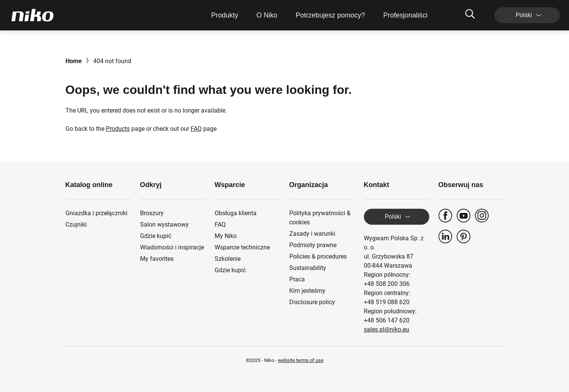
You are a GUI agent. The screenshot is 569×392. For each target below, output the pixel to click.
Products (118, 129)
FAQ (196, 129)
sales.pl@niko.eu (387, 329)
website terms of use (301, 360)
